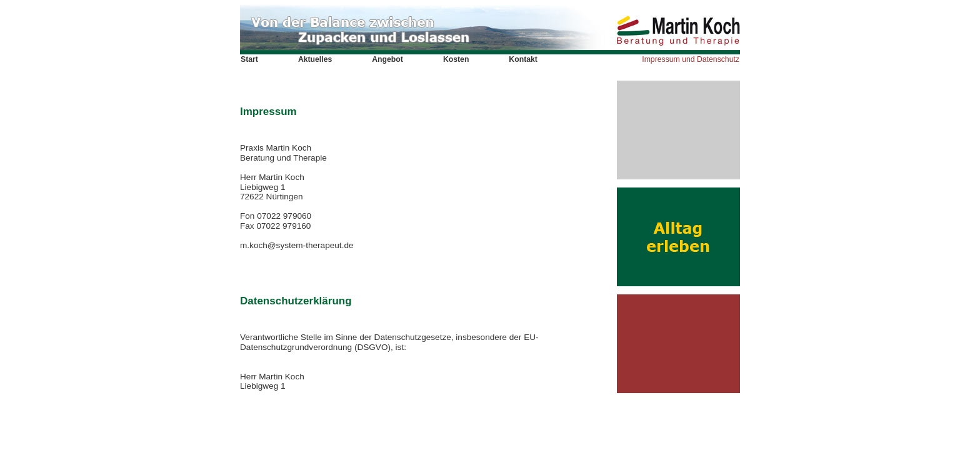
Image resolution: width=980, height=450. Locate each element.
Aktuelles (315, 59)
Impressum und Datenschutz (691, 59)
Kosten (456, 59)
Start (249, 59)
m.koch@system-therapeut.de (297, 245)
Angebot (387, 59)
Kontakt (523, 59)
